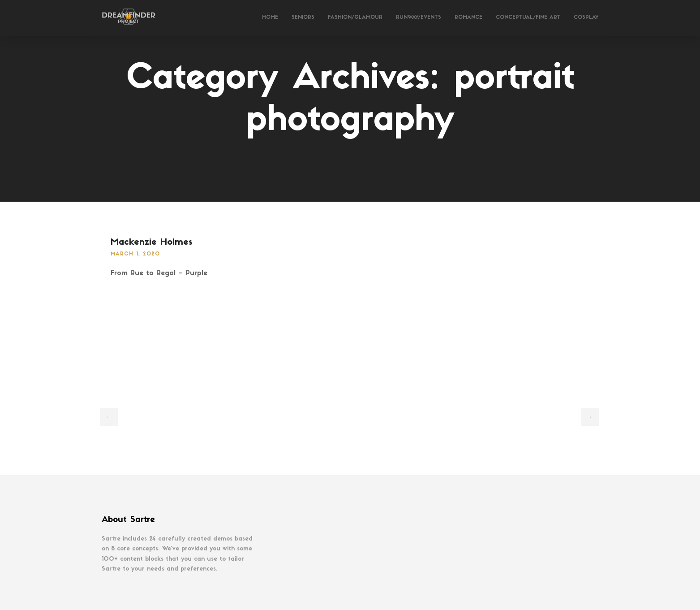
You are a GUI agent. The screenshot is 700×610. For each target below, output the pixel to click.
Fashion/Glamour (355, 18)
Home (270, 18)
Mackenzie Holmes (152, 242)
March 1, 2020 (135, 254)
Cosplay (586, 18)
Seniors (303, 18)
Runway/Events (419, 18)
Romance (468, 18)
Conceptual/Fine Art (528, 18)
